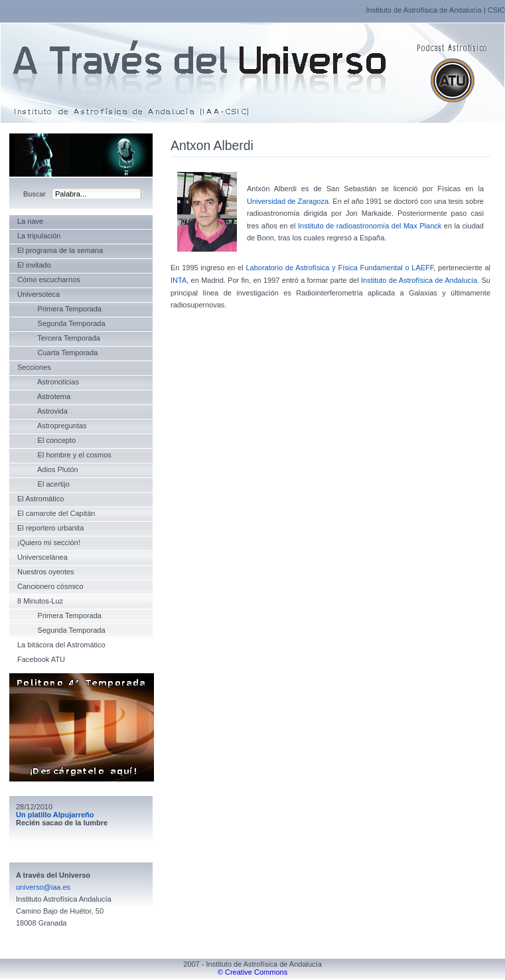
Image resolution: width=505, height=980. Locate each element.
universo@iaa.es (43, 887)
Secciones (34, 367)
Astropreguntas (52, 426)
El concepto (46, 440)
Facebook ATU (41, 659)
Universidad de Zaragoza (288, 201)
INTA (179, 280)
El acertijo (43, 484)
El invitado (34, 265)
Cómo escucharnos (49, 280)
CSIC (496, 10)
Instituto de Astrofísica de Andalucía (423, 10)
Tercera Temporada (59, 338)
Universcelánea (42, 557)
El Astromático (40, 499)
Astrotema (44, 396)
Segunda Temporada (61, 323)
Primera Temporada (59, 309)
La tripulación (39, 236)
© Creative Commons (252, 972)
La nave (30, 221)
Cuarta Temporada (57, 353)
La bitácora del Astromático (61, 645)
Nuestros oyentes (46, 572)
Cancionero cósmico (50, 586)
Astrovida (42, 411)
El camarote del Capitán (56, 513)
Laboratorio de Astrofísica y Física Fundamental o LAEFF (339, 268)
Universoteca (38, 294)
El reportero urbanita (50, 528)
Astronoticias (48, 382)
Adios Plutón (48, 469)
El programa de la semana (60, 250)
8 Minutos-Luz (40, 601)
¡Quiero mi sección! (49, 542)
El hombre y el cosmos (64, 455)
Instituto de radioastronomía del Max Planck (370, 226)
